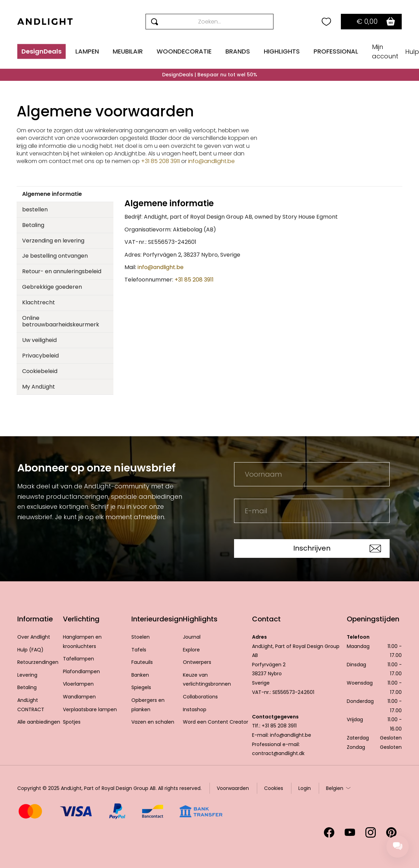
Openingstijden (373, 619)
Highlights (200, 619)
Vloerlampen (78, 684)
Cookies (274, 788)
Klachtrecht (39, 302)
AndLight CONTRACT (31, 705)
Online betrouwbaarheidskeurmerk (61, 321)
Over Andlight (34, 637)
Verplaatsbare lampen (90, 709)
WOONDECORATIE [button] (184, 51)
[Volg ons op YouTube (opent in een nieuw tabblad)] (350, 832)
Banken (140, 675)
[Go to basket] (371, 22)
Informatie (35, 619)
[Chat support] (398, 847)
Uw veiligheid (39, 340)
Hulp (412, 52)
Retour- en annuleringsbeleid (62, 271)
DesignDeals (41, 51)
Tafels (139, 650)
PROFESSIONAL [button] (336, 51)
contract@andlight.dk (278, 753)
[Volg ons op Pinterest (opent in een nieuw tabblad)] (391, 832)
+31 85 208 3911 (161, 161)
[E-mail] (312, 511)
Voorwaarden (233, 788)
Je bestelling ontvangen (55, 256)
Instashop (195, 709)
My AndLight (39, 387)
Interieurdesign (157, 619)
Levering (27, 675)
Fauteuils (142, 662)
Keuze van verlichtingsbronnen (207, 680)
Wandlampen (79, 697)
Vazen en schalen (153, 722)
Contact (266, 619)
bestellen (35, 209)
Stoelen (141, 637)
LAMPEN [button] (87, 51)
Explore (191, 650)
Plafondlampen (81, 671)
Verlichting (81, 619)
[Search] (210, 22)
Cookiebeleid (40, 371)
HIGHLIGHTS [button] (282, 51)
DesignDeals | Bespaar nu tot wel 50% (210, 75)
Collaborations (200, 697)
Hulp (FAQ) (30, 650)
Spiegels (141, 687)
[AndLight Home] (45, 22)
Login (305, 788)
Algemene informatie (52, 194)
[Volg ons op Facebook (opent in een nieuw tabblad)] (329, 832)
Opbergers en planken (148, 705)
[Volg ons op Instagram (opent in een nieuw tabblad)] (371, 832)
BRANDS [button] (238, 51)
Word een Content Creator (216, 722)
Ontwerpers (197, 662)
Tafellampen (78, 659)
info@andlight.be (211, 161)
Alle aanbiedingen (39, 722)
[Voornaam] (312, 474)
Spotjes (72, 722)
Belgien (335, 788)
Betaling (33, 225)
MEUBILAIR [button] (128, 51)
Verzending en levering (53, 241)
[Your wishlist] (326, 22)
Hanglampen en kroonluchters (82, 642)
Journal (192, 637)
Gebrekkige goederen (52, 287)
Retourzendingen (38, 662)
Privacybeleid (40, 356)
